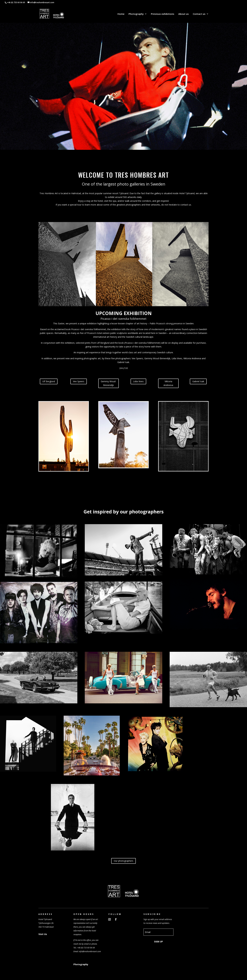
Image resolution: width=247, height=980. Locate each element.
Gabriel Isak (198, 381)
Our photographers (123, 861)
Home (121, 14)
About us (184, 14)
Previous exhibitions (163, 14)
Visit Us (43, 934)
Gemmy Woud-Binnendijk (109, 383)
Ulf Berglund (49, 381)
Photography (136, 14)
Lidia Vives (138, 381)
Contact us (199, 14)
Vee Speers (79, 381)
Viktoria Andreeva (168, 383)
